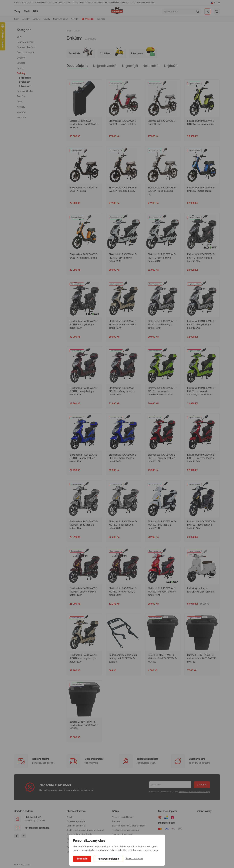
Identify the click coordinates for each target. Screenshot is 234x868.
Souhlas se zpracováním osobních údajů (85, 830)
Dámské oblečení (26, 47)
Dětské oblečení (25, 52)
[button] (215, 3)
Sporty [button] (47, 19)
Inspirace (101, 19)
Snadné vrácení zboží (122, 834)
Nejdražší (171, 66)
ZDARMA (37, 3)
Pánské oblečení (25, 42)
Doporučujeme (77, 66)
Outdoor (21, 63)
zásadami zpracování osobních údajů (194, 792)
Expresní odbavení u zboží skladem (129, 826)
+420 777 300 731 (33, 817)
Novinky (75, 19)
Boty (19, 37)
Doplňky (21, 58)
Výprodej (21, 112)
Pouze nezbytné (134, 859)
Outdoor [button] (37, 19)
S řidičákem (25, 82)
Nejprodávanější (105, 66)
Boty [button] (16, 19)
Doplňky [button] (26, 19)
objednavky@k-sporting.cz (37, 828)
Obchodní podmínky (76, 826)
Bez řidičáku (25, 78)
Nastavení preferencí (108, 859)
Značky (70, 817)
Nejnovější (130, 66)
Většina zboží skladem (123, 817)
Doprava (116, 821)
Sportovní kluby (25, 91)
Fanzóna (21, 96)
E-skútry (21, 73)
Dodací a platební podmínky (79, 834)
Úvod (69, 31)
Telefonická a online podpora (126, 830)
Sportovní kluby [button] (61, 19)
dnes (152, 3)
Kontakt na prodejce (76, 821)
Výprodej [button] (88, 19)
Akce (19, 102)
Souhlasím (82, 859)
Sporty (20, 68)
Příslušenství (25, 86)
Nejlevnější (151, 66)
